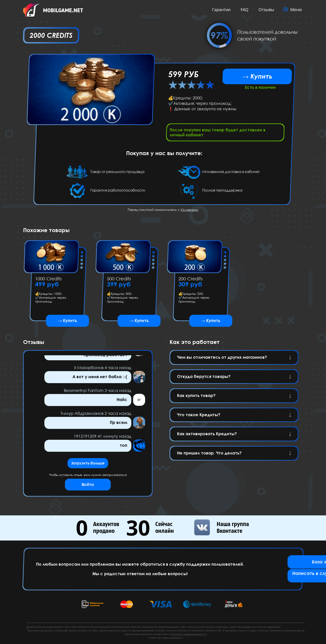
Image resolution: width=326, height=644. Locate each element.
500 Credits (119, 280)
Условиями (189, 211)
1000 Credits (48, 280)
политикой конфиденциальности (188, 634)
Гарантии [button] (220, 10)
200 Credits (191, 280)
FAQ (243, 10)
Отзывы (265, 10)
